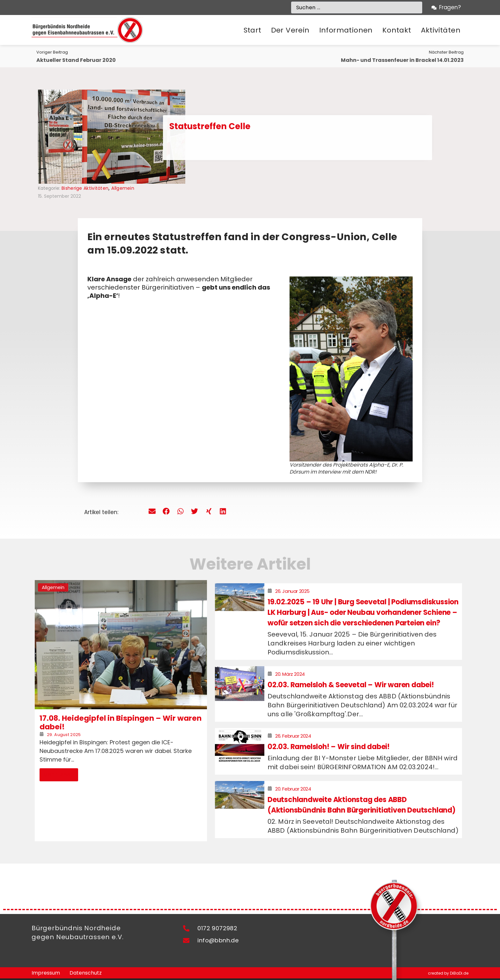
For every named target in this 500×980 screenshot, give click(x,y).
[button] (290, 30)
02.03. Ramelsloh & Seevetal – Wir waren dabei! (351, 685)
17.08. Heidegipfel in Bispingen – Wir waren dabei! (121, 723)
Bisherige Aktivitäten (85, 188)
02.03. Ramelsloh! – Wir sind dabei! (329, 747)
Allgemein (123, 188)
